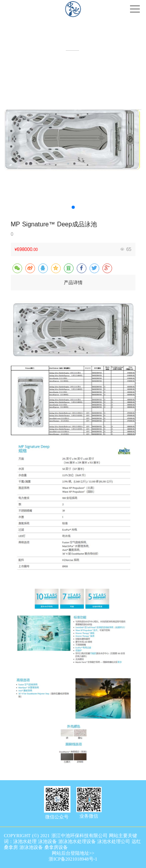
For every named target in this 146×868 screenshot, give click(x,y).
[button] (73, 207)
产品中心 (73, 39)
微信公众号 (57, 817)
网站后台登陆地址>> (73, 853)
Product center (73, 45)
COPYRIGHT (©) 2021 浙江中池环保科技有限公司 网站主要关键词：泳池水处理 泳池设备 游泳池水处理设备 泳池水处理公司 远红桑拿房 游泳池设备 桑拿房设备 (72, 841)
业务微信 (89, 816)
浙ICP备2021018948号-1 (73, 859)
